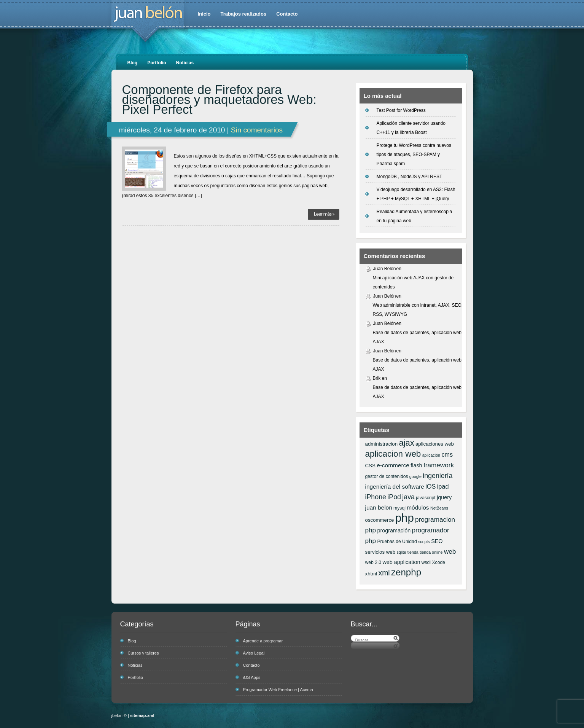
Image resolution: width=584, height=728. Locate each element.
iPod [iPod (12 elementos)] (394, 497)
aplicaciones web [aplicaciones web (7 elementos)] (435, 444)
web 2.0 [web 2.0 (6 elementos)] (373, 562)
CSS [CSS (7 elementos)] (370, 466)
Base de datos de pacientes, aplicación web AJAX (417, 337)
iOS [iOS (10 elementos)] (430, 486)
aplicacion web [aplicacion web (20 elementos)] (393, 454)
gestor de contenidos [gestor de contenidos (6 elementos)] (387, 476)
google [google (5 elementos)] (415, 476)
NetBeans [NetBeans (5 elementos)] (439, 508)
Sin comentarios (257, 130)
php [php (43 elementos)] (405, 518)
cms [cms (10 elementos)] (447, 454)
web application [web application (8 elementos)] (401, 562)
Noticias (185, 63)
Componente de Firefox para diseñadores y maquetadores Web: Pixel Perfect (219, 100)
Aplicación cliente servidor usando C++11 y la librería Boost (411, 128)
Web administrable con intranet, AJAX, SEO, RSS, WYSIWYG (418, 310)
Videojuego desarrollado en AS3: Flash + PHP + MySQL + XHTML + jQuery (416, 194)
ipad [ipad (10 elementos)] (443, 486)
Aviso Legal (254, 653)
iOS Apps (252, 677)
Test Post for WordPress (401, 110)
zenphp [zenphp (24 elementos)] (406, 572)
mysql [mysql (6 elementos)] (399, 508)
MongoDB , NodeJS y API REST (410, 177)
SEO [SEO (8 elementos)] (437, 541)
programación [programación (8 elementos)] (394, 530)
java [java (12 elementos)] (408, 497)
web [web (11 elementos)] (450, 551)
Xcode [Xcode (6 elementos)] (438, 562)
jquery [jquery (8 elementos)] (444, 497)
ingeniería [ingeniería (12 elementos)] (438, 476)
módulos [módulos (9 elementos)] (418, 507)
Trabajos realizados (243, 14)
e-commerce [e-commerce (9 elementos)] (393, 465)
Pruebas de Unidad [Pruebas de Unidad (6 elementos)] (397, 542)
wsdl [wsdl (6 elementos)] (426, 562)
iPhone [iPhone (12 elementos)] (376, 497)
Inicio (204, 14)
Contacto (287, 14)
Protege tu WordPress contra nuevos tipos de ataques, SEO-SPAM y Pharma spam (414, 155)
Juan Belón (385, 269)
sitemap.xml (142, 715)
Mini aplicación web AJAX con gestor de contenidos (413, 282)
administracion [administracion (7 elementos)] (382, 444)
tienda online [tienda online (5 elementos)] (431, 552)
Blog (133, 63)
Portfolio (157, 63)
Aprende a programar (263, 641)
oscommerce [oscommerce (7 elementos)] (380, 520)
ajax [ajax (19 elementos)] (406, 443)
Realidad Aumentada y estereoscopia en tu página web (415, 216)
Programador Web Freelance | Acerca (278, 690)
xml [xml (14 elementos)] (384, 573)
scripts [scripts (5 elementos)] (424, 542)
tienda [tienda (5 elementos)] (413, 552)
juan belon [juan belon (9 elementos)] (379, 507)
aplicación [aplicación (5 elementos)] (431, 455)
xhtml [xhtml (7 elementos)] (371, 574)
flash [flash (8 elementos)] (416, 465)
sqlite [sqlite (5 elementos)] (401, 552)
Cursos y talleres (143, 653)
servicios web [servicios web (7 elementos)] (380, 552)
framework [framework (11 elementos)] (439, 465)
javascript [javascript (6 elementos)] (426, 498)
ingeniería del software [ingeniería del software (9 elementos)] (395, 487)
